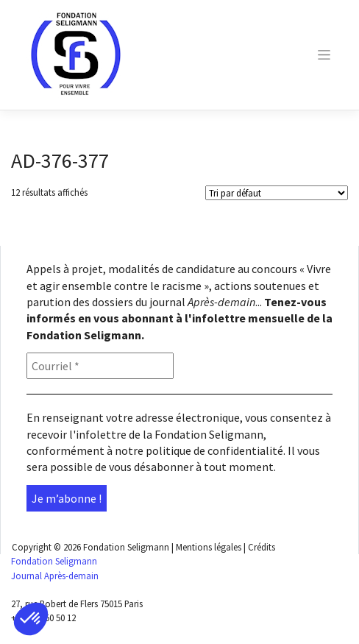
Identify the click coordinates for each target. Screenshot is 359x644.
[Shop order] (277, 193)
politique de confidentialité (214, 450)
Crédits (262, 547)
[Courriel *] (100, 366)
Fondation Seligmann (126, 547)
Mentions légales (209, 547)
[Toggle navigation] (324, 55)
